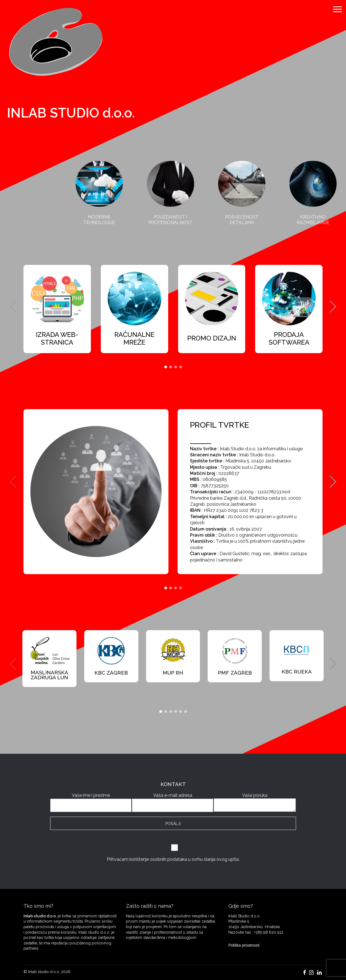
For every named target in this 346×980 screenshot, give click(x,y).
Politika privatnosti (244, 945)
